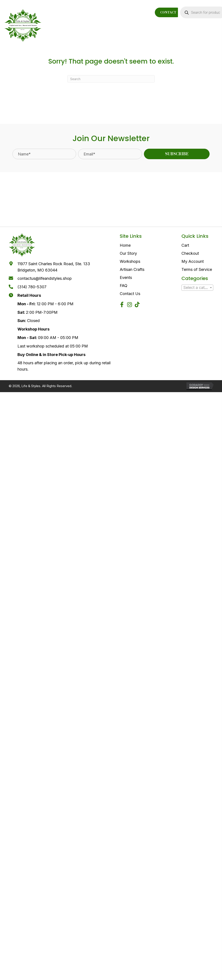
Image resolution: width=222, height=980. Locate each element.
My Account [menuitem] (193, 261)
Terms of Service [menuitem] (197, 269)
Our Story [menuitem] (128, 253)
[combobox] (197, 288)
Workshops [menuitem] (130, 261)
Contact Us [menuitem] (130, 294)
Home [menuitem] (125, 245)
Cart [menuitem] (185, 245)
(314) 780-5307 (32, 287)
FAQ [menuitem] (124, 286)
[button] (177, 154)
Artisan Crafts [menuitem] (132, 269)
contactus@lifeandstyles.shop (45, 278)
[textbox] (197, 288)
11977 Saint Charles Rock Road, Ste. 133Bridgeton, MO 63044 (54, 267)
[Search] (111, 79)
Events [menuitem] (126, 277)
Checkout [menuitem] (190, 253)
